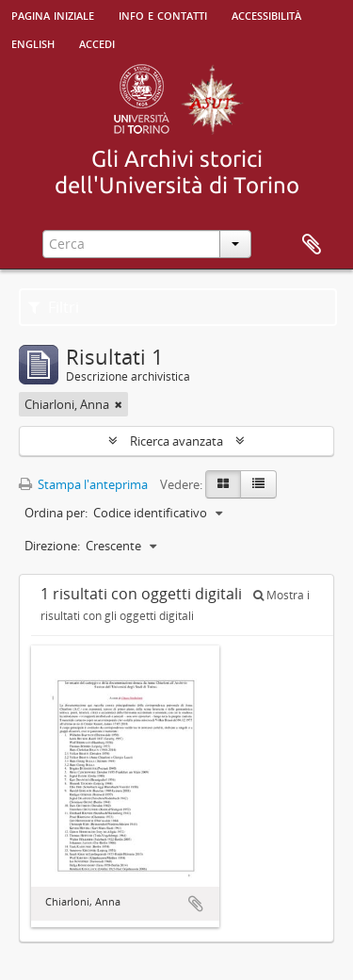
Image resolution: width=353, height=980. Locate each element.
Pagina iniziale (53, 14)
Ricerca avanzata (176, 441)
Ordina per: (56, 513)
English (33, 42)
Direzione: (52, 546)
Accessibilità (266, 14)
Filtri (54, 307)
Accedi (97, 42)
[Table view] (258, 484)
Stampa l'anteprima (83, 484)
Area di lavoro (312, 245)
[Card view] (223, 484)
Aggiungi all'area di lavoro (196, 904)
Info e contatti (163, 14)
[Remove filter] (119, 404)
